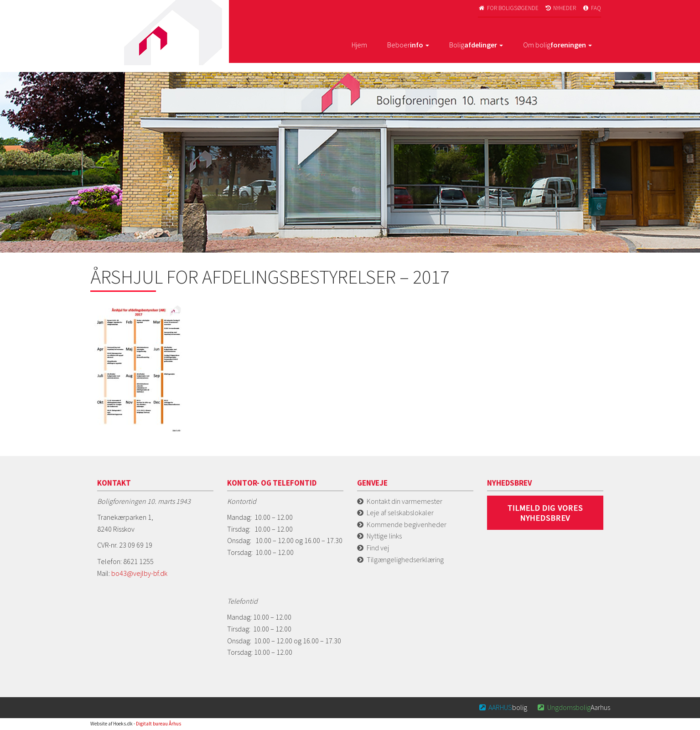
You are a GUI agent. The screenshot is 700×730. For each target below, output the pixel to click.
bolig (502, 707)
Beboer (408, 45)
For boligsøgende (508, 8)
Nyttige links (384, 536)
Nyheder (560, 8)
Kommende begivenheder (407, 524)
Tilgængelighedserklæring (405, 559)
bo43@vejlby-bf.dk (139, 573)
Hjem (359, 45)
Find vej (378, 548)
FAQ (591, 8)
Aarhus (573, 707)
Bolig (476, 45)
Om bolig (557, 45)
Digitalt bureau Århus (158, 724)
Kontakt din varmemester (404, 501)
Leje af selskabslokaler (400, 513)
